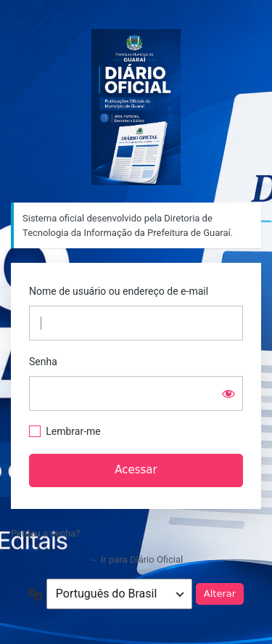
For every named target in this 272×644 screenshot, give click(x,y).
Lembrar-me (73, 431)
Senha (43, 362)
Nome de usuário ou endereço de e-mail (119, 291)
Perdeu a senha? (45, 533)
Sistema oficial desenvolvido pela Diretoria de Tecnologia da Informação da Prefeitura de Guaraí (136, 107)
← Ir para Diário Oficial (136, 559)
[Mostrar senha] (228, 394)
